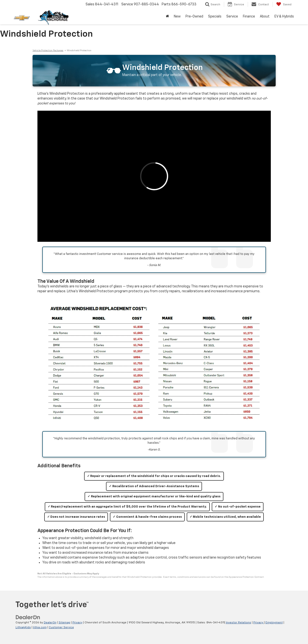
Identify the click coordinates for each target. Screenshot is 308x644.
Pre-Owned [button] (194, 17)
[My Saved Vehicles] (284, 4)
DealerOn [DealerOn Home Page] (50, 623)
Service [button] (232, 17)
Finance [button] (249, 17)
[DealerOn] (28, 617)
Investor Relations (238, 623)
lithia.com (40, 627)
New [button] (177, 17)
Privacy (77, 623)
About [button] (265, 17)
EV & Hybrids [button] (284, 17)
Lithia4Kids (23, 627)
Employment (274, 623)
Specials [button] (215, 17)
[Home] (167, 17)
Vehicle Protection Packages (48, 50)
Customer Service (61, 627)
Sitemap (64, 623)
